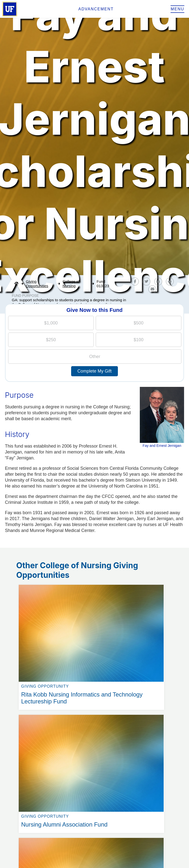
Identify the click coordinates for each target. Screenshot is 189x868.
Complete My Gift (94, 371)
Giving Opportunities (37, 284)
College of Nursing (71, 284)
